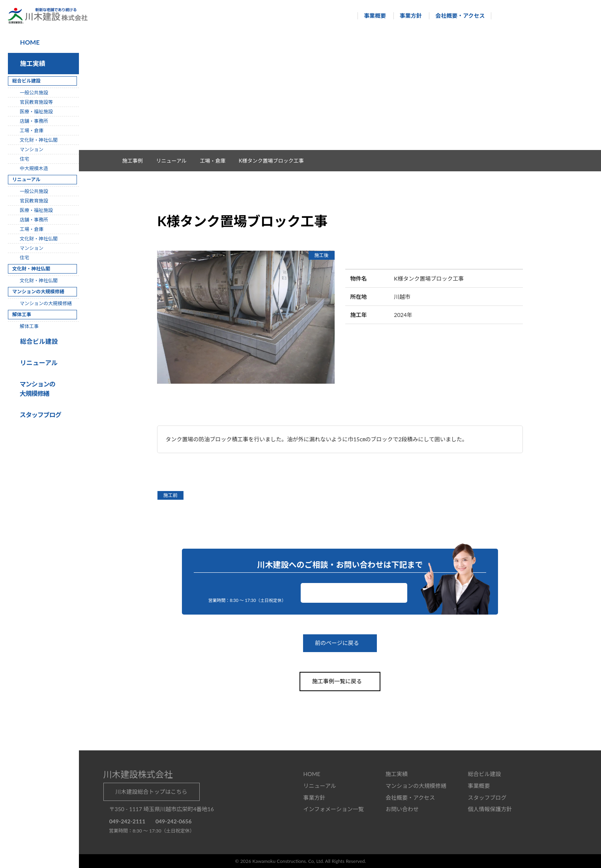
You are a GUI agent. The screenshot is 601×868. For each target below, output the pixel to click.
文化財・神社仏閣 (39, 140)
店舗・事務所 (34, 121)
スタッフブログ (487, 797)
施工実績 (31, 63)
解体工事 (29, 326)
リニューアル (38, 363)
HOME (29, 42)
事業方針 (407, 16)
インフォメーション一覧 (334, 809)
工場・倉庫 (217, 161)
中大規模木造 (34, 168)
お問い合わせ (354, 593)
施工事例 (137, 161)
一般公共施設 (34, 93)
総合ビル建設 (37, 341)
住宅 (24, 159)
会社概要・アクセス (456, 16)
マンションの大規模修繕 (46, 303)
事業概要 (371, 16)
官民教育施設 (34, 201)
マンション (32, 149)
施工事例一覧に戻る (340, 681)
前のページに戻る (340, 643)
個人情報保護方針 (490, 809)
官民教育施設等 (36, 102)
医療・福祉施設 (36, 112)
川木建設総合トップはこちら (152, 791)
